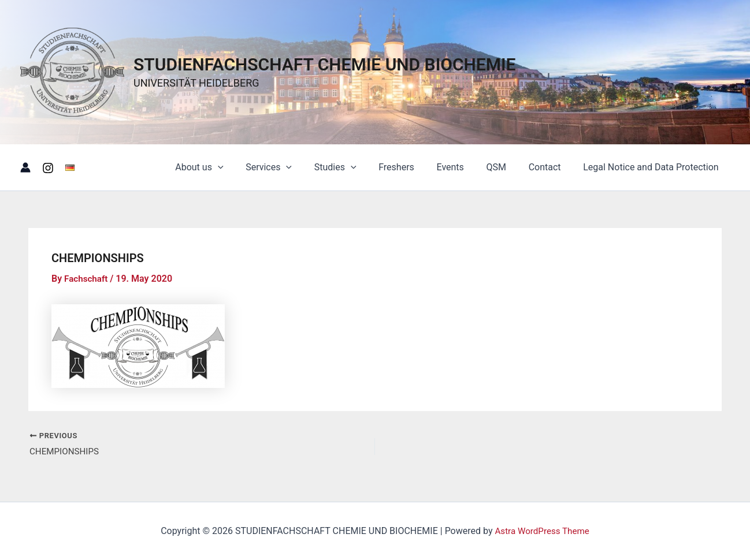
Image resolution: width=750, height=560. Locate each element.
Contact (551, 167)
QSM (506, 167)
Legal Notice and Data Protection (653, 167)
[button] (247, 167)
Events (464, 167)
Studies (356, 167)
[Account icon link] (25, 167)
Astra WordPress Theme (542, 531)
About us (228, 167)
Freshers (414, 167)
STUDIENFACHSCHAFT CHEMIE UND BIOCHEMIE (325, 64)
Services (294, 167)
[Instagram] (48, 168)
